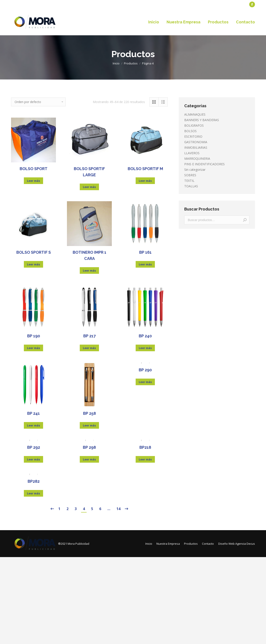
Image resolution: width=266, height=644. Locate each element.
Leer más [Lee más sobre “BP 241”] (33, 425)
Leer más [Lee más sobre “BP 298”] (89, 459)
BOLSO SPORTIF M (145, 169)
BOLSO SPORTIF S (34, 252)
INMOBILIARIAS (196, 147)
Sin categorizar (195, 170)
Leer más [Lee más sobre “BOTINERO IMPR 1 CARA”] (89, 270)
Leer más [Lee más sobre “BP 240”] (145, 348)
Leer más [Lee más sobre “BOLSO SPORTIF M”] (145, 181)
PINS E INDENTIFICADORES (204, 164)
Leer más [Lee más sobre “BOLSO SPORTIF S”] (33, 264)
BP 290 (145, 370)
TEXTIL (189, 181)
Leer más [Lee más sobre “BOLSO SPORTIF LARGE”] (89, 187)
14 (118, 509)
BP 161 (145, 252)
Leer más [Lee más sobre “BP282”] (33, 493)
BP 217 (89, 336)
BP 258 (89, 413)
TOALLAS (191, 186)
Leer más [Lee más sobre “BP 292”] (33, 459)
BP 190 (34, 336)
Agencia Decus (245, 544)
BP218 (145, 447)
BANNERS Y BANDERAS (202, 120)
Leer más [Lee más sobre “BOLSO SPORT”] (33, 181)
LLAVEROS (192, 153)
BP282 (34, 481)
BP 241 (33, 413)
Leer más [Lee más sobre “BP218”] (145, 459)
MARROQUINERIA (197, 159)
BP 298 (89, 447)
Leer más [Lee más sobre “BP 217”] (89, 348)
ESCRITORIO (193, 136)
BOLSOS (190, 131)
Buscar (245, 220)
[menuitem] (21, 5)
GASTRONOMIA (196, 142)
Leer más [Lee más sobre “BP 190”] (33, 348)
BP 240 (145, 336)
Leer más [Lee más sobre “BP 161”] (145, 264)
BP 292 (34, 447)
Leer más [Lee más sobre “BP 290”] (145, 382)
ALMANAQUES (195, 114)
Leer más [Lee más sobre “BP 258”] (89, 425)
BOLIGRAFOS (194, 125)
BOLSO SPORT (34, 169)
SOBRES (190, 175)
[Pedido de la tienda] (38, 102)
